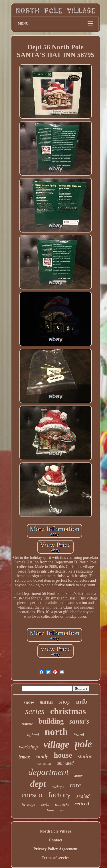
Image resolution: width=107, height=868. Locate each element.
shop (64, 701)
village (56, 744)
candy (42, 756)
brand (79, 735)
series (35, 711)
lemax (24, 757)
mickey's (58, 787)
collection (44, 764)
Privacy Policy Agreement (55, 849)
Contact (55, 840)
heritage (28, 804)
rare (75, 785)
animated (65, 763)
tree (62, 811)
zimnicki (62, 804)
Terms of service (55, 858)
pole (83, 744)
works (45, 805)
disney (79, 776)
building (51, 721)
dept (38, 784)
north (56, 732)
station (85, 756)
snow (29, 702)
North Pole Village (56, 831)
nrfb (82, 702)
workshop (28, 747)
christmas (68, 711)
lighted (33, 735)
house (63, 755)
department (49, 772)
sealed (83, 796)
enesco (32, 795)
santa (47, 702)
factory (59, 795)
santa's (79, 721)
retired (82, 804)
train (51, 810)
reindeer (27, 724)
